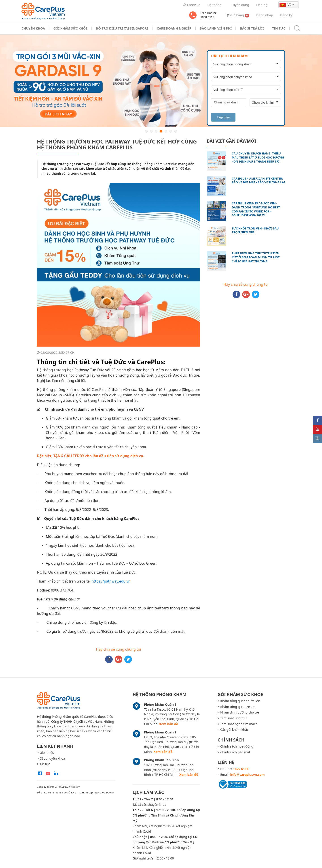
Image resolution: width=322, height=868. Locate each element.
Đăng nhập (265, 15)
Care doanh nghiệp (174, 28)
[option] (161, 81)
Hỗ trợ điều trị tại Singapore (122, 28)
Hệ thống (214, 5)
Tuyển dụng (240, 5)
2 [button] (151, 131)
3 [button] (156, 131)
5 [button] (166, 131)
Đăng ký (286, 15)
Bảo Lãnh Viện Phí (216, 28)
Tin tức (279, 28)
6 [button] (171, 131)
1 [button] (146, 131)
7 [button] (176, 131)
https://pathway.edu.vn (111, 581)
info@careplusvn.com (248, 775)
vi (285, 4)
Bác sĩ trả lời (252, 28)
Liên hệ (262, 5)
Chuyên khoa (33, 28)
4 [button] (161, 131)
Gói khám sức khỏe (70, 28)
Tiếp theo (223, 117)
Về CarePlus (191, 5)
